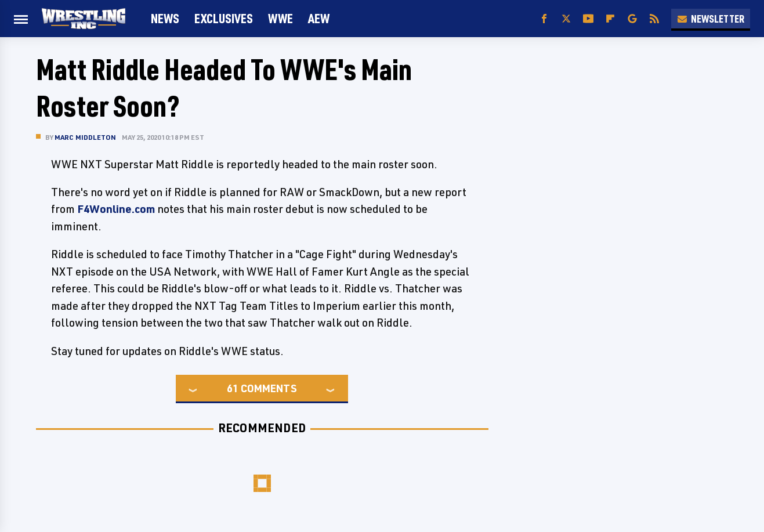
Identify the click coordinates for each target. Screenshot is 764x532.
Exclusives (224, 18)
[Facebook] (544, 19)
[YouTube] (588, 19)
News (165, 18)
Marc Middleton (86, 137)
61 (233, 388)
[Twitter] (566, 19)
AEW (319, 18)
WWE (280, 18)
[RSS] (654, 19)
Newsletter (711, 19)
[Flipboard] (610, 19)
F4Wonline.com (116, 209)
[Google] (632, 19)
